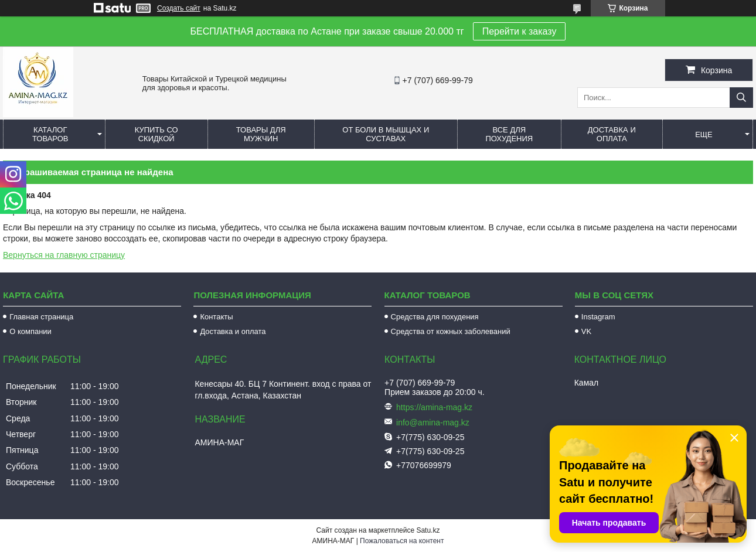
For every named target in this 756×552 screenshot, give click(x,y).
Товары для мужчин (261, 134)
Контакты (216, 317)
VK (586, 331)
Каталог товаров (50, 134)
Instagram (598, 317)
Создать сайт (179, 8)
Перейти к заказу (520, 31)
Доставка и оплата (612, 134)
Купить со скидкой (156, 134)
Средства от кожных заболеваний (451, 331)
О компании (30, 331)
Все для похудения (509, 134)
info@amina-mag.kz (433, 422)
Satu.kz (428, 530)
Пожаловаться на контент (402, 541)
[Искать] (741, 98)
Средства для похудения (435, 317)
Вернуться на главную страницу (64, 255)
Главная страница (41, 317)
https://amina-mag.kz (434, 407)
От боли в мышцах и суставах (386, 134)
